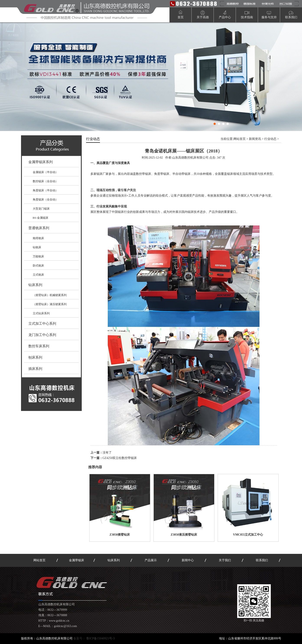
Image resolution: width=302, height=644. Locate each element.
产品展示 (151, 560)
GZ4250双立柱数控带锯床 (120, 458)
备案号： (94, 638)
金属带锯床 (77, 560)
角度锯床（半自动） (45, 190)
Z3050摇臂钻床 (120, 535)
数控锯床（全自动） (45, 181)
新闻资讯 (255, 139)
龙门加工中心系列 (42, 335)
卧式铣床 (38, 266)
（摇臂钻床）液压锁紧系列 (50, 304)
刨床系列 (35, 357)
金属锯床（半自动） (45, 172)
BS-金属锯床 (41, 218)
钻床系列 (35, 285)
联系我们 (262, 560)
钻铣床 (37, 247)
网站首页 (240, 139)
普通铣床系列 (39, 228)
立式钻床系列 (41, 313)
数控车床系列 (39, 346)
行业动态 (270, 139)
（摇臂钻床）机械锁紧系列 (50, 295)
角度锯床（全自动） (45, 199)
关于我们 (225, 560)
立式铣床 (38, 275)
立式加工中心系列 (42, 324)
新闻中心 (188, 560)
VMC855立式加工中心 (248, 535)
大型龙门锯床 (41, 209)
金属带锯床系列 (41, 162)
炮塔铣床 (38, 238)
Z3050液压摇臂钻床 (184, 535)
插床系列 (35, 369)
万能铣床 (38, 256)
